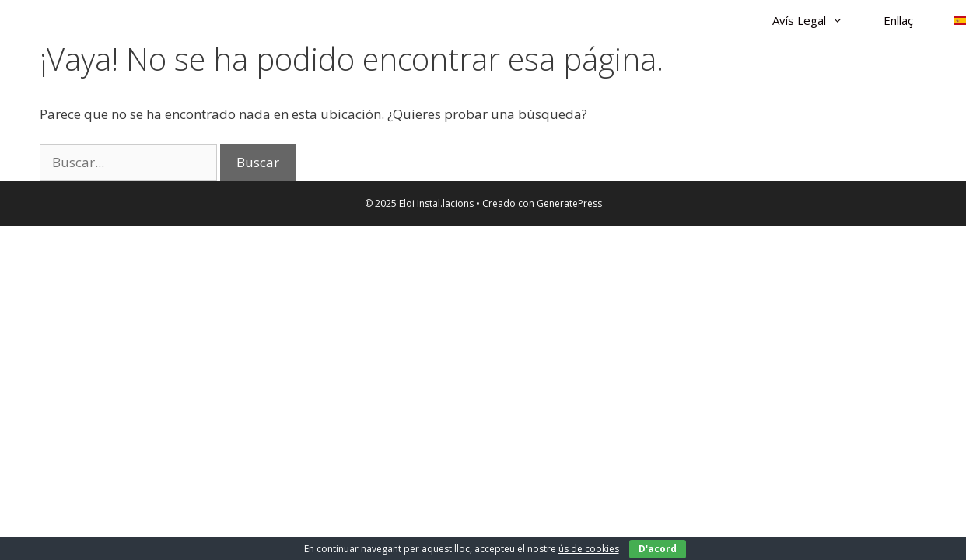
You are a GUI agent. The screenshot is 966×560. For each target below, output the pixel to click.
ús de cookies (589, 549)
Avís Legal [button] (818, 20)
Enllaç (898, 20)
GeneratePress (569, 203)
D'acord (658, 549)
